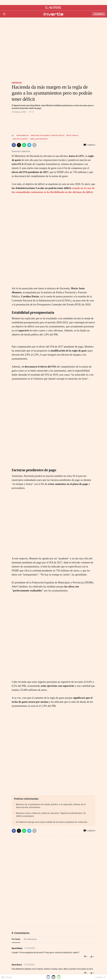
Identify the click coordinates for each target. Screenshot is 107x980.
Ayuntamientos (23, 135)
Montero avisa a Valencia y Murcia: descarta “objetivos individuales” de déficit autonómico (51, 815)
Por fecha (16, 939)
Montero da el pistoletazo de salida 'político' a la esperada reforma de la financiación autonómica (51, 806)
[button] (14, 145)
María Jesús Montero (39, 139)
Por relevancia (30, 939)
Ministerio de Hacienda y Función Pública (48, 135)
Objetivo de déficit (20, 139)
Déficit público (72, 135)
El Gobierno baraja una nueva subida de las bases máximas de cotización (52, 822)
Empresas (17, 83)
